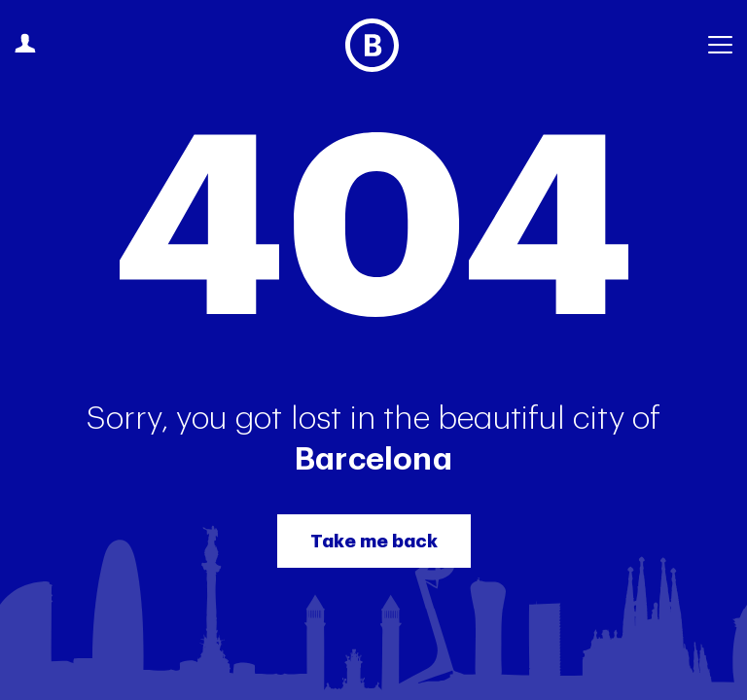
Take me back (374, 541)
